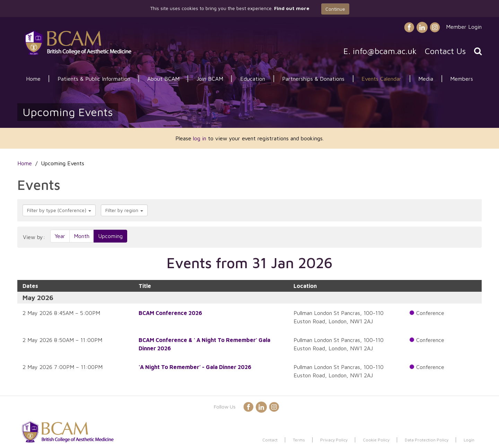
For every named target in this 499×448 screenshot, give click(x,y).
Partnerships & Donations (313, 79)
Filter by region (124, 210)
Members (462, 79)
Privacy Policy (334, 440)
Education (253, 79)
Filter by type (59, 210)
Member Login (464, 27)
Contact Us (445, 51)
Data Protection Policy (427, 440)
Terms (299, 440)
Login (469, 440)
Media (426, 79)
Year (60, 236)
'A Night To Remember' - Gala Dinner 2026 (195, 367)
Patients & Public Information (94, 79)
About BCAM (163, 79)
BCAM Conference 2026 (170, 313)
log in (200, 138)
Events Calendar (381, 79)
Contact (270, 440)
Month (82, 236)
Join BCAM (210, 79)
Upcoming (110, 236)
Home (33, 79)
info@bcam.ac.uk (385, 51)
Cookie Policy (376, 440)
